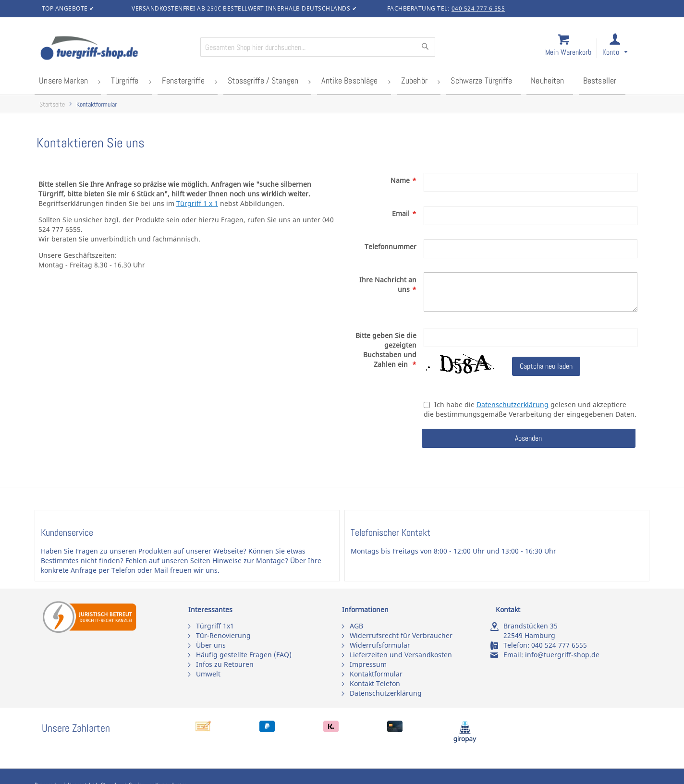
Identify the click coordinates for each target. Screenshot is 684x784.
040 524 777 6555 (559, 645)
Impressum (368, 664)
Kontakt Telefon (375, 683)
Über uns (211, 645)
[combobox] (318, 47)
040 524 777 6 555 (478, 8)
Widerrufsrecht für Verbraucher (401, 635)
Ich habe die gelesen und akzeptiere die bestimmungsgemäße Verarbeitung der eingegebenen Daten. (530, 408)
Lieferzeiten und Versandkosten (401, 655)
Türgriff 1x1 (215, 626)
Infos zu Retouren (225, 664)
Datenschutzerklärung (513, 403)
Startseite (52, 103)
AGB (356, 626)
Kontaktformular (376, 674)
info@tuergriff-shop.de (562, 655)
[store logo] (116, 49)
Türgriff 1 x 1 (197, 202)
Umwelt (208, 674)
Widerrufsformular (380, 645)
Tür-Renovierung (223, 635)
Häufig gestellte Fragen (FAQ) (244, 655)
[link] (624, 49)
